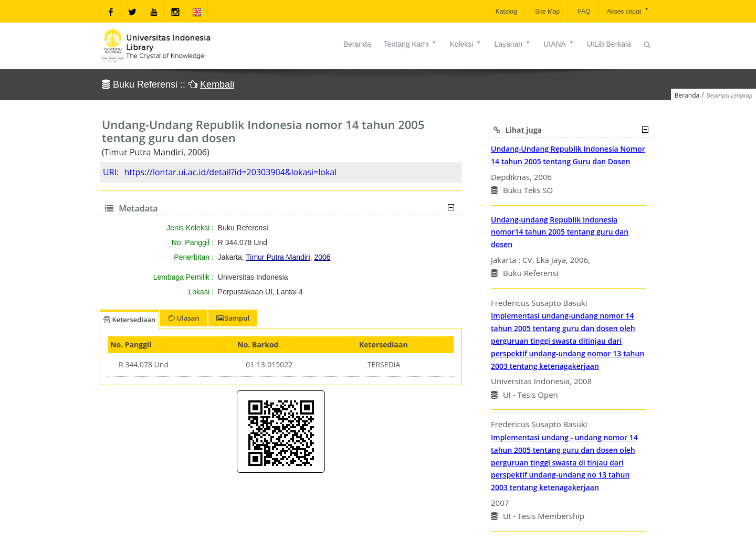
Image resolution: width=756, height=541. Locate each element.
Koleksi (465, 44)
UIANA (559, 44)
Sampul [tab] (233, 318)
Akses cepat (628, 11)
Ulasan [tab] (183, 318)
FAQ (583, 12)
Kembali (217, 84)
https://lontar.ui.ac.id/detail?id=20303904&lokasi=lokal (230, 172)
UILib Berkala (609, 44)
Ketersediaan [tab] (129, 320)
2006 (322, 257)
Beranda (357, 44)
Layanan (512, 44)
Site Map (547, 12)
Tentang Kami (411, 44)
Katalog (506, 12)
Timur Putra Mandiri (278, 257)
